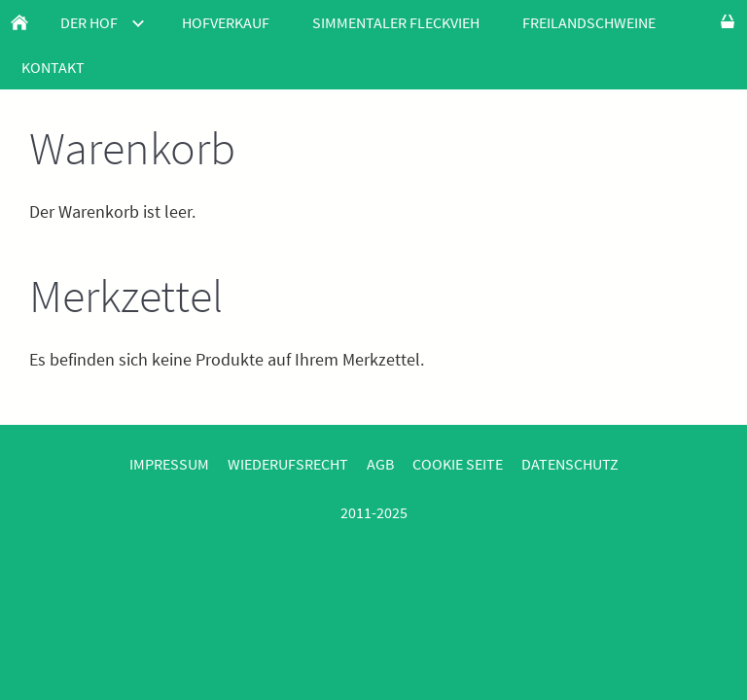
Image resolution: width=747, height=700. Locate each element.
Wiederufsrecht (288, 464)
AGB (380, 464)
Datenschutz (570, 464)
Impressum (169, 464)
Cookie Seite (458, 464)
